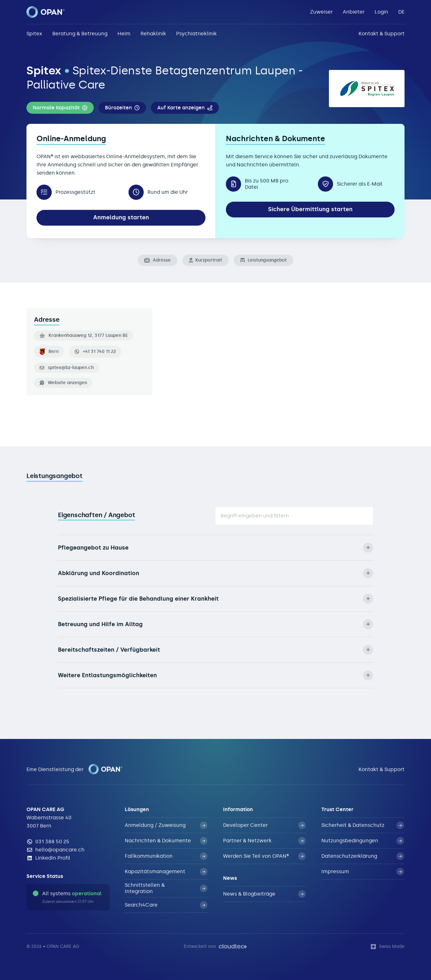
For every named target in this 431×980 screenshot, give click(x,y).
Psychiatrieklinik (196, 34)
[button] (60, 108)
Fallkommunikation (166, 856)
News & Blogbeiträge (264, 894)
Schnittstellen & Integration (166, 888)
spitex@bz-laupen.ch (71, 368)
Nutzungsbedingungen (363, 841)
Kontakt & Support (382, 34)
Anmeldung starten (121, 217)
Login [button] (381, 12)
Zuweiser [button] (321, 12)
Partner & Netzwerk (264, 841)
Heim (124, 34)
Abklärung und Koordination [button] (215, 573)
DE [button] (401, 12)
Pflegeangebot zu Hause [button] (215, 548)
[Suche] (294, 516)
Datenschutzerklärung (363, 856)
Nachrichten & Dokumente (166, 841)
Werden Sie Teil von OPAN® (264, 856)
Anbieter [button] (354, 12)
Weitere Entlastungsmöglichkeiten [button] (215, 675)
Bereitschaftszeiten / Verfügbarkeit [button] (215, 650)
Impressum (363, 872)
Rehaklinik (153, 34)
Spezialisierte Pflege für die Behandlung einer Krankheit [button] (215, 599)
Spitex (34, 34)
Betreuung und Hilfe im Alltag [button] (215, 624)
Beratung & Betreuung (80, 34)
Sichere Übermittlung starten (310, 209)
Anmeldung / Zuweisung (166, 825)
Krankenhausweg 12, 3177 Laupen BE (84, 336)
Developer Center (264, 825)
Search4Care (166, 905)
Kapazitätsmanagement (166, 872)
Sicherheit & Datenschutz (363, 825)
